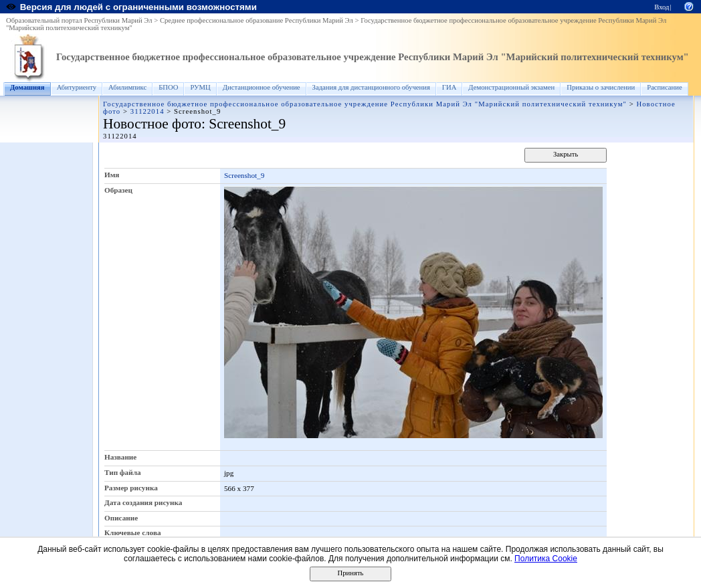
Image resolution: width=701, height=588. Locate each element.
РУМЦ (200, 87)
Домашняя (27, 87)
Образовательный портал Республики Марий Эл (79, 20)
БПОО (168, 87)
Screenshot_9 (244, 175)
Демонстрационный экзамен (511, 87)
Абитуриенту (77, 87)
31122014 (147, 111)
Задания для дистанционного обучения (371, 87)
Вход (662, 7)
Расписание (665, 87)
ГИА (449, 87)
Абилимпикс (127, 87)
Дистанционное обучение (262, 87)
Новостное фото (152, 124)
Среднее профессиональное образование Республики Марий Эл (257, 20)
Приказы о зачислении (601, 87)
